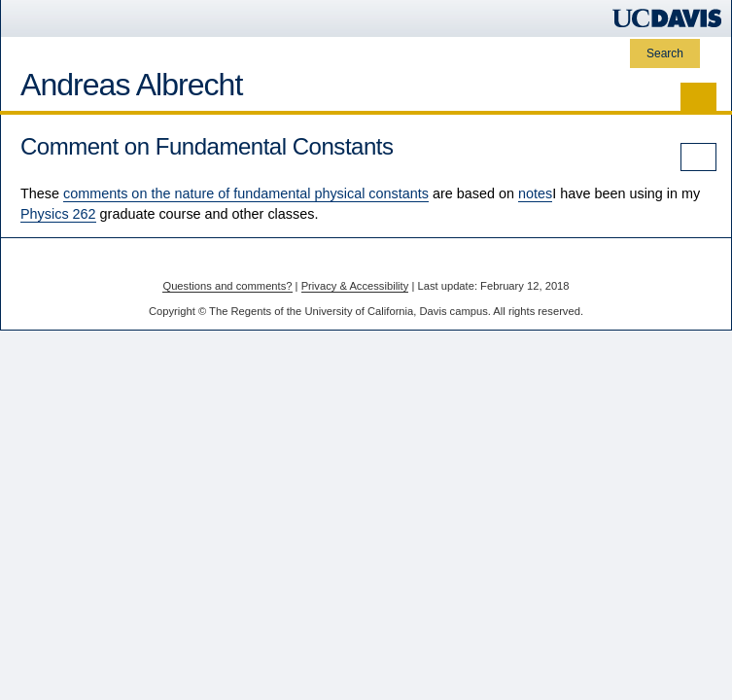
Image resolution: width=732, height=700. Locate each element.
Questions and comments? (227, 286)
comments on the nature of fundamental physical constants (246, 193)
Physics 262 (58, 214)
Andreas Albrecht (131, 85)
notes (535, 193)
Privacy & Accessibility (355, 286)
